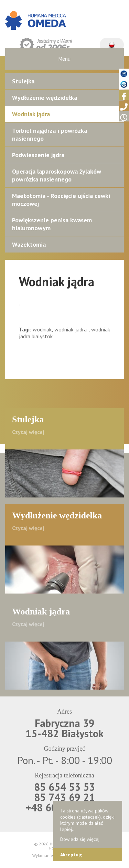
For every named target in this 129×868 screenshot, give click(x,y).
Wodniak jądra (31, 114)
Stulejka (23, 81)
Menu (64, 59)
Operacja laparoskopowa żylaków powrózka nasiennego (57, 175)
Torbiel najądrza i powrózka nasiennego (50, 134)
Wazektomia (29, 244)
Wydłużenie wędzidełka (45, 98)
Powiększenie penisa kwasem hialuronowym (52, 224)
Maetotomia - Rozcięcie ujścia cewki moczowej (61, 200)
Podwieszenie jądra (38, 155)
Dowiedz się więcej (80, 839)
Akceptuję (71, 855)
